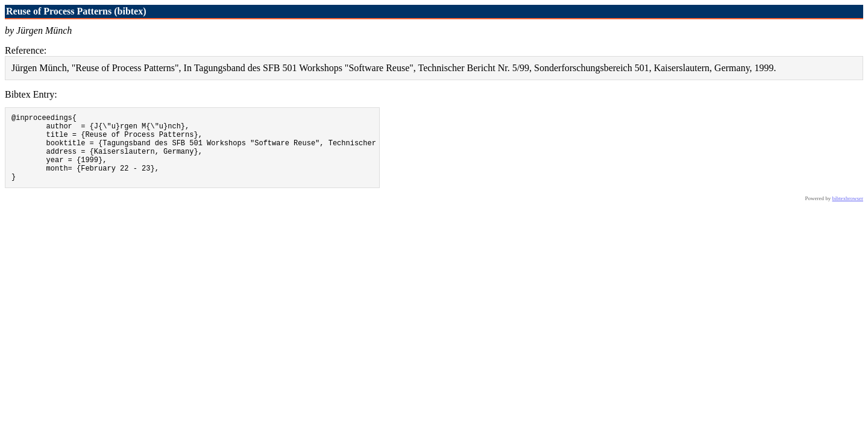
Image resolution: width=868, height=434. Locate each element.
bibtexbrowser (848, 213)
